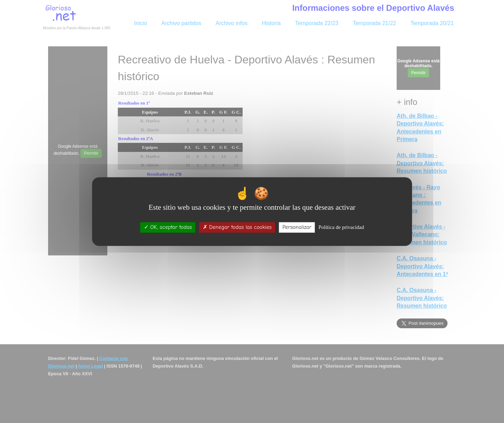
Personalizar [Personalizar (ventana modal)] (297, 227)
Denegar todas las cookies (237, 227)
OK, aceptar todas (168, 227)
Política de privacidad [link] (341, 227)
